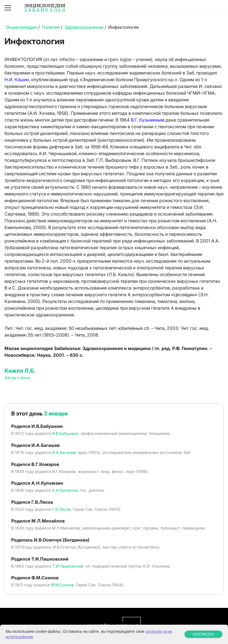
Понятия (51, 27)
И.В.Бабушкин (65, 433)
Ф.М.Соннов (62, 585)
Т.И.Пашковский (68, 566)
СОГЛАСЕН (203, 634)
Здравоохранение (84, 27)
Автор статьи (17, 378)
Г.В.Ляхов (61, 509)
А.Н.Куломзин (65, 490)
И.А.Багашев (64, 452)
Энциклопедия (21, 27)
